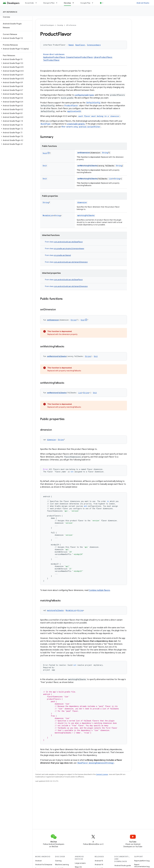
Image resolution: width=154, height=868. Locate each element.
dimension (82, 202)
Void (45, 153)
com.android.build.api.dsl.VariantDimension (71, 262)
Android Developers (47, 25)
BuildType (46, 124)
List (111, 179)
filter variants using (81, 127)
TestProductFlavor (51, 60)
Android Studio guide (123, 865)
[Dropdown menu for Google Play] (94, 3)
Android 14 (99, 865)
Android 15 (99, 861)
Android (38, 861)
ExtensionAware (94, 45)
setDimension (84, 153)
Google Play (85, 3)
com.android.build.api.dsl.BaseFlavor (68, 242)
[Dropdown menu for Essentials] (37, 3)
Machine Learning (62, 865)
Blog (104, 3)
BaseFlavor (80, 45)
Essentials (30, 3)
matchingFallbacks (86, 215)
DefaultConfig (93, 103)
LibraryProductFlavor (103, 57)
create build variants (76, 124)
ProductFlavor (71, 106)
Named (71, 45)
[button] (16, 38)
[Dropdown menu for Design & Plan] (58, 3)
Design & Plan (49, 3)
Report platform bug (142, 861)
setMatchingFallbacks (87, 166)
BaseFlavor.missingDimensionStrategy (96, 763)
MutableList (48, 215)
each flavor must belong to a (99, 116)
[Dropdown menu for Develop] (74, 3)
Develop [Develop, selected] (67, 3)
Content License (102, 774)
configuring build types (84, 95)
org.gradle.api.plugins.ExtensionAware (69, 249)
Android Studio (143, 3)
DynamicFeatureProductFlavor (79, 57)
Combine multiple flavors (99, 590)
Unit (45, 166)
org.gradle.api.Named (62, 255)
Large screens (80, 863)
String (105, 153)
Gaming (58, 861)
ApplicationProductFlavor (54, 57)
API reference (10, 12)
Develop (60, 25)
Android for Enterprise (44, 865)
